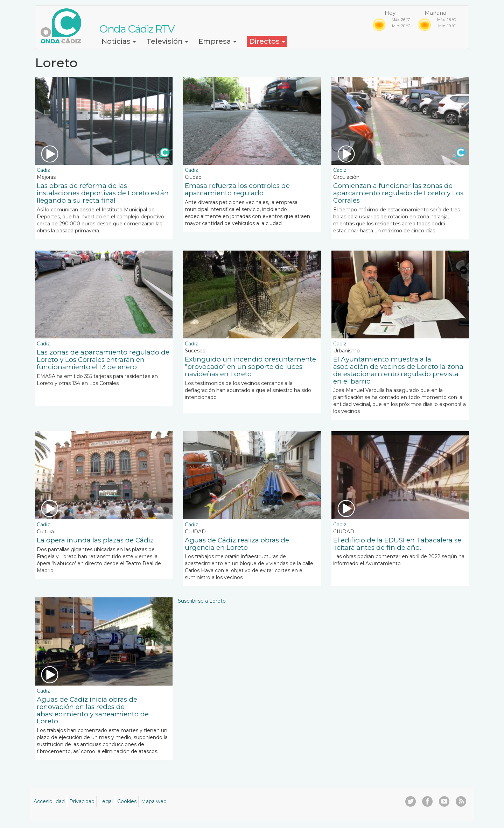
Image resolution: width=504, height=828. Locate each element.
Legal (106, 801)
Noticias (119, 41)
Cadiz (43, 170)
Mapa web (154, 801)
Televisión (167, 41)
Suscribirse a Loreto (202, 601)
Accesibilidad (49, 801)
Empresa (217, 41)
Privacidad (82, 801)
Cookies (127, 801)
